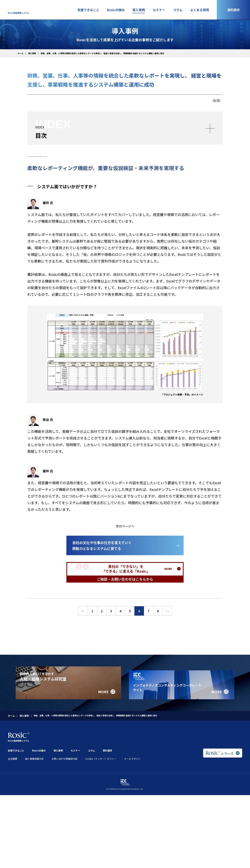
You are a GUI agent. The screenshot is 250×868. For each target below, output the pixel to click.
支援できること (88, 10)
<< (83, 611)
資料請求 (233, 10)
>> (167, 611)
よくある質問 (200, 10)
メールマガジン (132, 753)
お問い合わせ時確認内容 (64, 753)
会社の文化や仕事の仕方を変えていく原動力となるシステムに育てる (102, 545)
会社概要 (12, 753)
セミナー (159, 10)
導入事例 (139, 10)
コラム (178, 10)
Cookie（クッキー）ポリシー (101, 753)
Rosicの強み (116, 10)
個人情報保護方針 (34, 753)
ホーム (21, 53)
